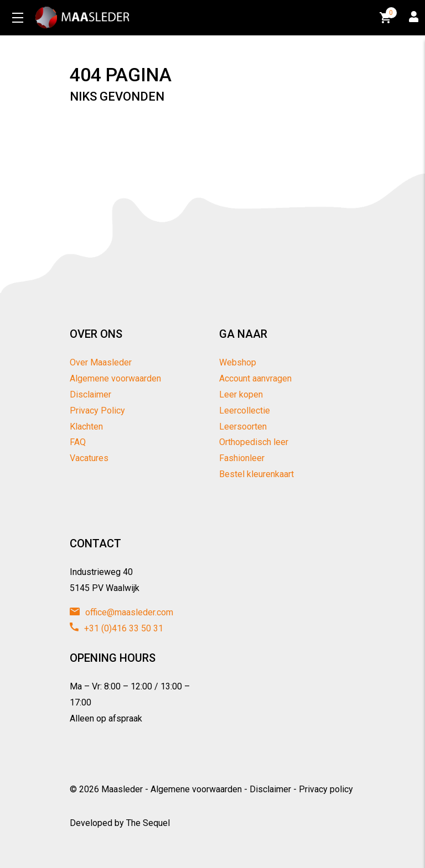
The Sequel (148, 823)
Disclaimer (90, 394)
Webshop (238, 362)
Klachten (86, 427)
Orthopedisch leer (254, 442)
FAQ (78, 442)
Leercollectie (245, 411)
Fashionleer (242, 458)
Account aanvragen (255, 378)
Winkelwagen (386, 16)
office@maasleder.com (121, 612)
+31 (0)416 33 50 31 (116, 628)
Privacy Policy (97, 411)
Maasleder (122, 789)
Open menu (18, 18)
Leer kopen (241, 394)
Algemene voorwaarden (115, 378)
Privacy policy (326, 789)
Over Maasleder (101, 362)
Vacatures (89, 458)
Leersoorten (243, 427)
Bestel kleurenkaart (256, 474)
